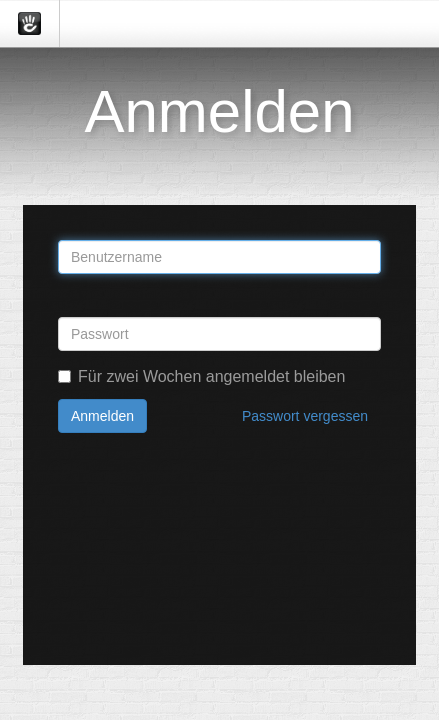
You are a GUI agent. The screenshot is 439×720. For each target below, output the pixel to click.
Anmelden (102, 416)
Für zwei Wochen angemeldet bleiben (201, 376)
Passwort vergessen (305, 416)
